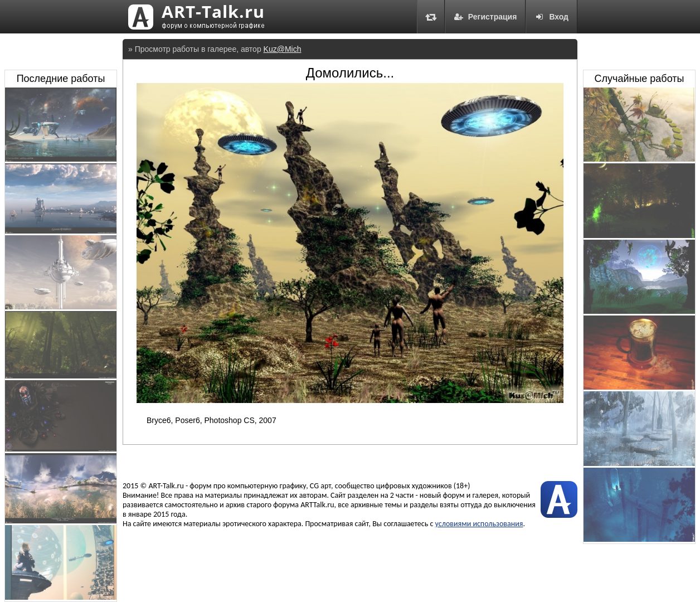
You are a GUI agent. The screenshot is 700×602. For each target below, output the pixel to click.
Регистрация (485, 17)
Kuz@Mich (283, 49)
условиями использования (479, 524)
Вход (551, 17)
